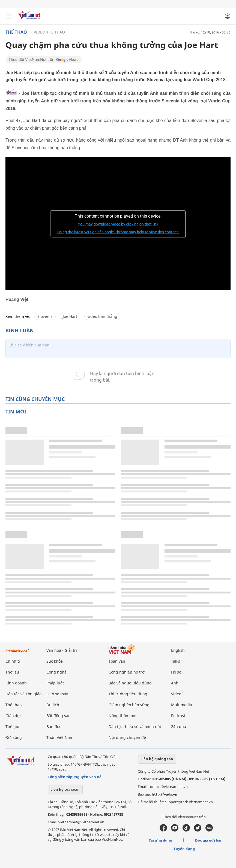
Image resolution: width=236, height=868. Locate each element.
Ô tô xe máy (57, 694)
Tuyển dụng (184, 849)
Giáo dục (14, 716)
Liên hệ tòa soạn (65, 789)
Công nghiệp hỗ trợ (127, 672)
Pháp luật (55, 683)
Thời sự (12, 672)
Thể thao (16, 32)
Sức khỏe (55, 661)
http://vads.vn (165, 794)
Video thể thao (49, 32)
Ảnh (175, 683)
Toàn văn (117, 661)
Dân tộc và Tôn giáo (23, 694)
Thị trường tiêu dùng (128, 694)
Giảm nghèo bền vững (129, 705)
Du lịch (53, 705)
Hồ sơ (176, 672)
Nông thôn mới (123, 716)
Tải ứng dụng (160, 840)
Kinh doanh (16, 683)
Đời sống (14, 737)
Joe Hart (70, 316)
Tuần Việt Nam (60, 737)
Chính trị (14, 661)
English (178, 650)
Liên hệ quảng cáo (157, 759)
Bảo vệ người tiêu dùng (130, 683)
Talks (176, 661)
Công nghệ (56, 672)
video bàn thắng (102, 316)
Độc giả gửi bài (208, 840)
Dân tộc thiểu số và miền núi (135, 727)
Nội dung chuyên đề (127, 737)
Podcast (178, 716)
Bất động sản (59, 716)
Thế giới (13, 727)
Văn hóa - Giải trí (62, 650)
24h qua (179, 727)
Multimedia (182, 705)
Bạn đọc (54, 727)
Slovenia (45, 316)
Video (176, 694)
